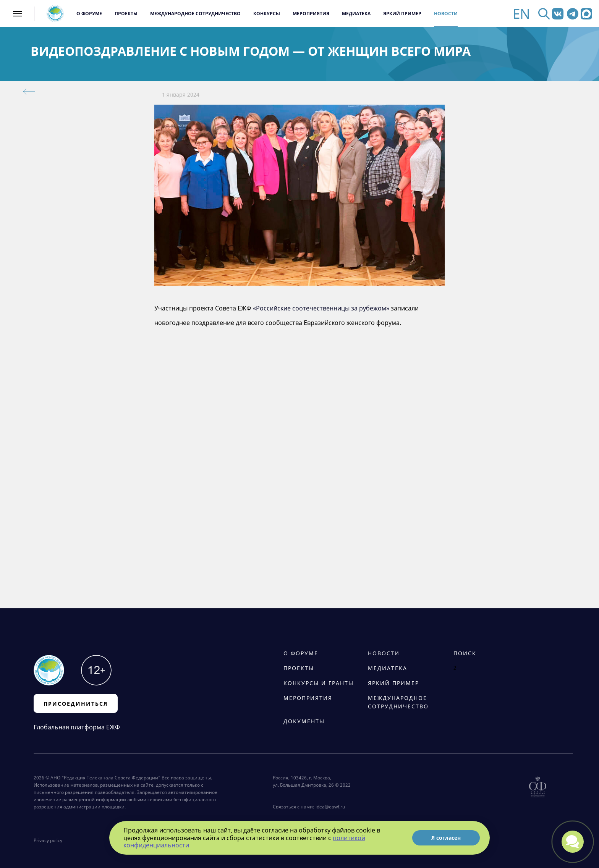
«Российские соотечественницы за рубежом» (321, 308)
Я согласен (446, 838)
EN (521, 14)
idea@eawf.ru (330, 807)
